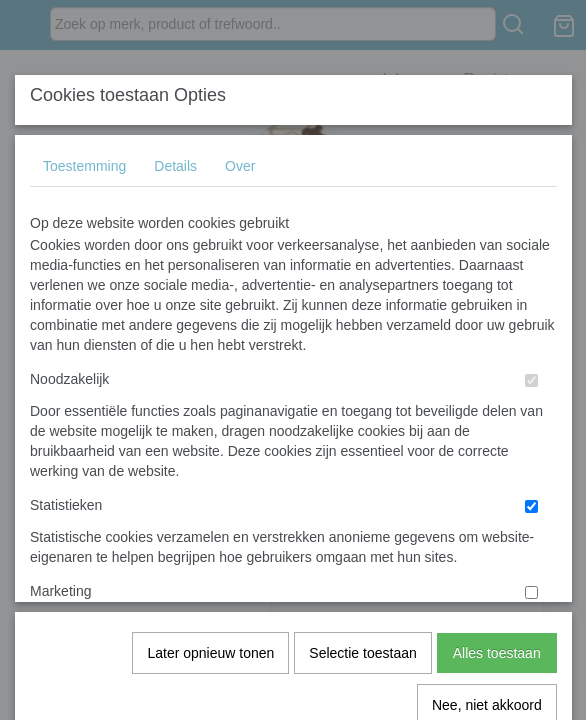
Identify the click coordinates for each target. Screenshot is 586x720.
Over (240, 166)
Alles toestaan (497, 431)
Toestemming (84, 166)
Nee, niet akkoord (487, 483)
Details (175, 166)
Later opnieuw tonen (210, 431)
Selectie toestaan (362, 431)
